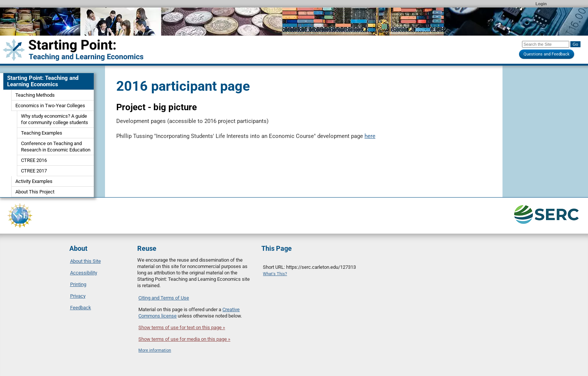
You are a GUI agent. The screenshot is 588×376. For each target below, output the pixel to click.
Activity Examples (34, 181)
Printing (78, 284)
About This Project (35, 192)
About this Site (85, 261)
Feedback (81, 308)
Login (541, 4)
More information (155, 350)
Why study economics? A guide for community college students (55, 119)
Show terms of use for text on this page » (182, 327)
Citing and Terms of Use (164, 298)
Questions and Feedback (547, 54)
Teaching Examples (42, 133)
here (370, 136)
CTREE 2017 (34, 171)
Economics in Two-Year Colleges (50, 106)
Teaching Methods (35, 95)
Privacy (78, 296)
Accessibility (84, 273)
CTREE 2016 (34, 160)
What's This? (275, 274)
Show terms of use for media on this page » (184, 339)
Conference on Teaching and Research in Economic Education (56, 147)
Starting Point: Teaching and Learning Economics (43, 81)
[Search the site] (546, 44)
